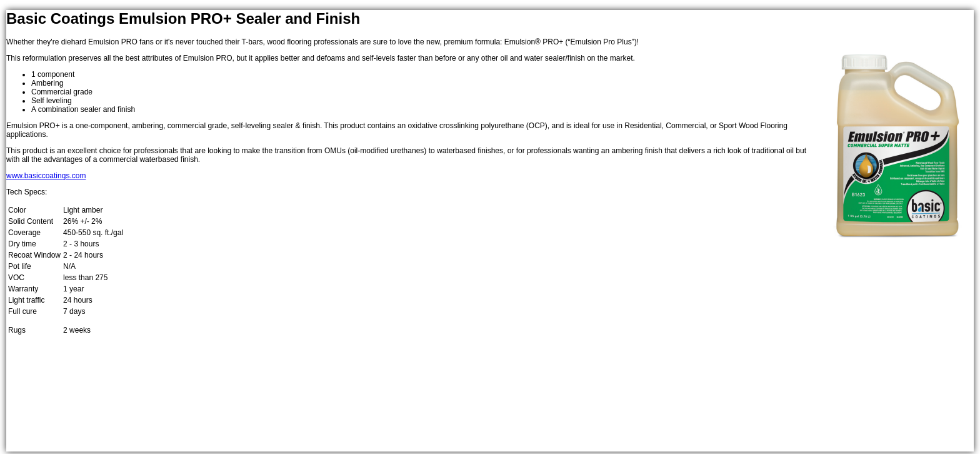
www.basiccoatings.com (46, 176)
